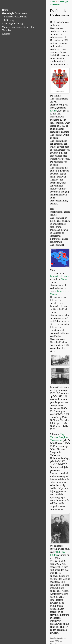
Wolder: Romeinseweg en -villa (18, 27)
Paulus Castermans (60, 276)
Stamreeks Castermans (15, 17)
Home (5, 10)
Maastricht (55, 294)
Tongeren (61, 291)
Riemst (54, 111)
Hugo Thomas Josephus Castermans (59, 437)
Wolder (65, 279)
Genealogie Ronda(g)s (13, 24)
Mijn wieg (9, 20)
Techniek (7, 30)
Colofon (6, 34)
